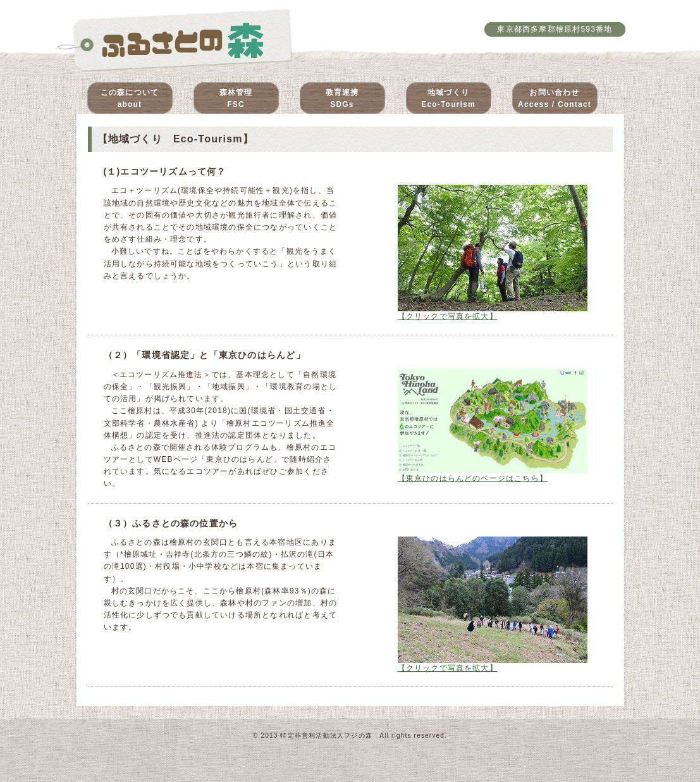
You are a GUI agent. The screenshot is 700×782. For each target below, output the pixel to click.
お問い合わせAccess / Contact (555, 98)
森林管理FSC (236, 98)
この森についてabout (130, 98)
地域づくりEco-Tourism (448, 98)
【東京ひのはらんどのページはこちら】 (493, 475)
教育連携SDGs (342, 98)
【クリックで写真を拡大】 (493, 313)
